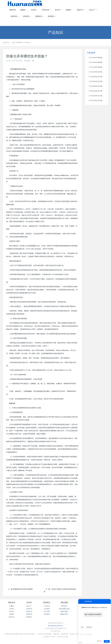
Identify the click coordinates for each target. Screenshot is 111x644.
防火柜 (12, 611)
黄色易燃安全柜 (64, 609)
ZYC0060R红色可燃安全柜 (97, 81)
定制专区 (29, 611)
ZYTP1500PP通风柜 (96, 62)
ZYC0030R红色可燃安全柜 (97, 91)
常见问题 (47, 611)
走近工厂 (29, 606)
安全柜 (12, 609)
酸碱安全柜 (64, 614)
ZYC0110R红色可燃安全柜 (97, 72)
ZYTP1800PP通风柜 (96, 58)
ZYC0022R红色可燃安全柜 (97, 96)
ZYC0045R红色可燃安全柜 (97, 86)
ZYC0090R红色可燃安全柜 (97, 77)
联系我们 (29, 617)
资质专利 (29, 609)
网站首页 (13, 10)
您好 (82, 627)
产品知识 (27, 42)
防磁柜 (12, 614)
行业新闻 (47, 609)
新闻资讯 (20, 42)
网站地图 (64, 602)
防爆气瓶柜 (64, 611)
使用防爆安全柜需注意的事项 (23, 589)
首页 (13, 42)
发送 (107, 641)
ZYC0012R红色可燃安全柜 (97, 100)
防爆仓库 (17, 69)
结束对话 (99, 641)
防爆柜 (12, 606)
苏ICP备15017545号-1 (55, 626)
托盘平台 (12, 617)
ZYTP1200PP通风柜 (96, 67)
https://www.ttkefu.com (101, 608)
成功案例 (47, 614)
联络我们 (89, 627)
